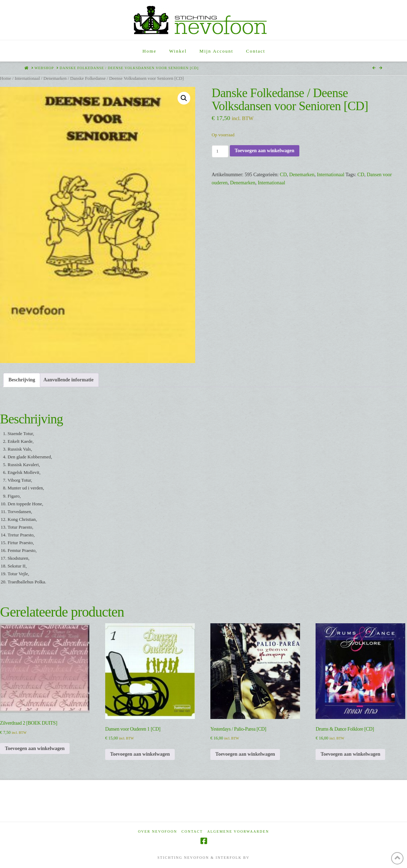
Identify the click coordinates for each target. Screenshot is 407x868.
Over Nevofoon (158, 831)
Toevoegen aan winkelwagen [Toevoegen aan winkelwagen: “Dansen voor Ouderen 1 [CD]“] (140, 754)
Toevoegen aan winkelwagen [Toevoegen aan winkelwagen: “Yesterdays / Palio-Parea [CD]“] (245, 754)
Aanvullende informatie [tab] (68, 380)
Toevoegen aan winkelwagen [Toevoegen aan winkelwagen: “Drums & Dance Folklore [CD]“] (350, 754)
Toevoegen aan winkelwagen (265, 151)
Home (5, 78)
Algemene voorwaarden (238, 831)
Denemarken (55, 78)
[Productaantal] (220, 151)
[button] (184, 98)
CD (283, 175)
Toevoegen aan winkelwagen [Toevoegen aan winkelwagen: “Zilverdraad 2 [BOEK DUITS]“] (35, 748)
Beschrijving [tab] (22, 380)
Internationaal (27, 78)
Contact (192, 831)
